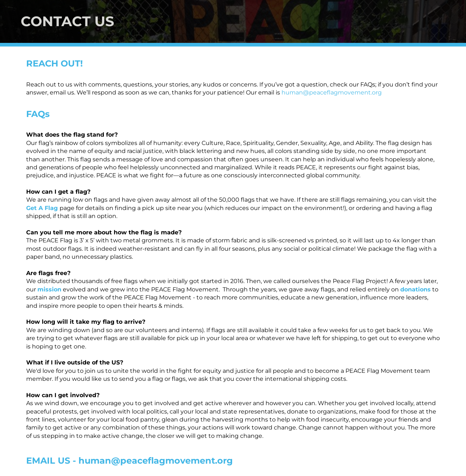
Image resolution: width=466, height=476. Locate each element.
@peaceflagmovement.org (342, 92)
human (292, 92)
